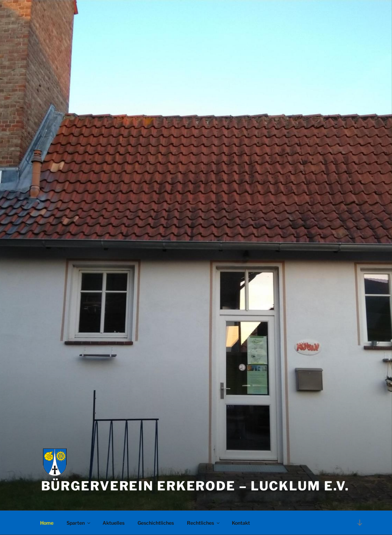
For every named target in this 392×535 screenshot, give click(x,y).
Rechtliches (204, 523)
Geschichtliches (156, 523)
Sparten (79, 523)
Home (47, 523)
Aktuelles (114, 523)
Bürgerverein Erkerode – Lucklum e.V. (195, 486)
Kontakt (241, 523)
